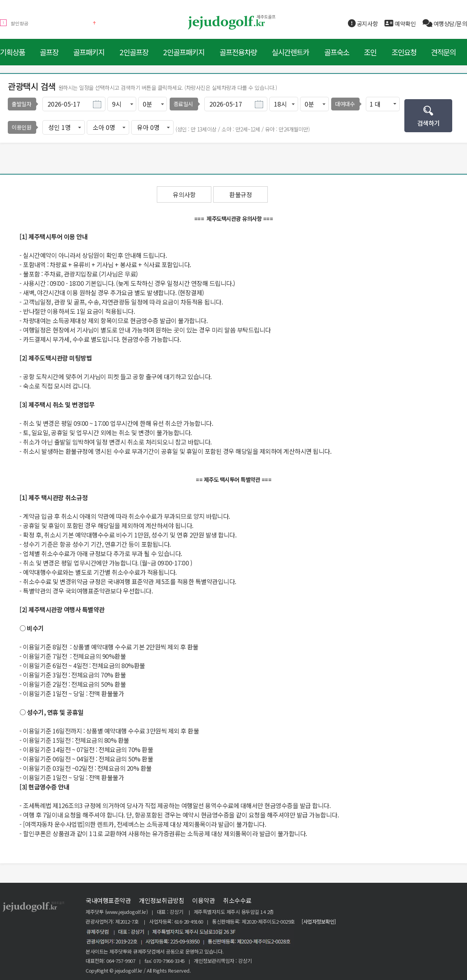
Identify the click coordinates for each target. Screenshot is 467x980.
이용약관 (204, 900)
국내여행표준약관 (108, 900)
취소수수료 (237, 900)
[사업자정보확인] (319, 921)
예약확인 (400, 24)
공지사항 (363, 24)
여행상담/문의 (445, 24)
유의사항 (184, 194)
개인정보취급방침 (162, 900)
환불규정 (241, 194)
